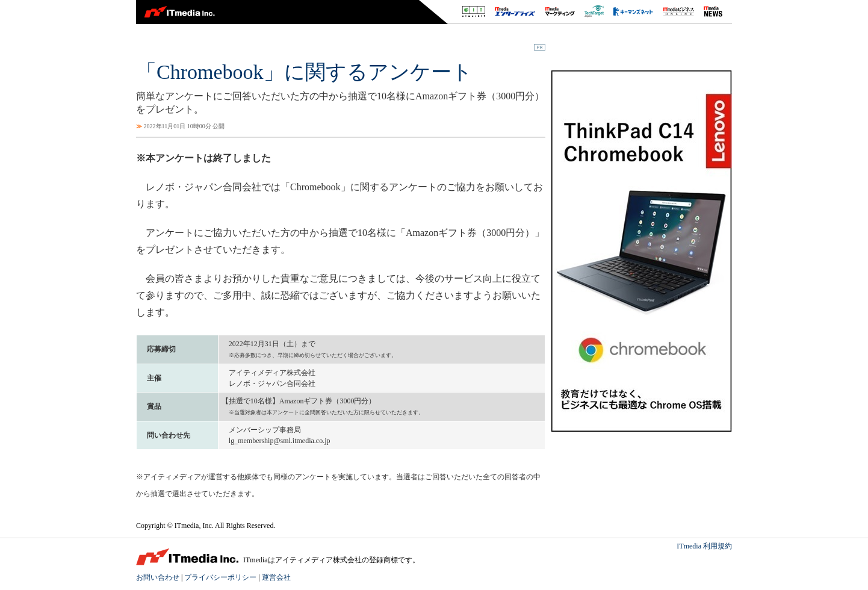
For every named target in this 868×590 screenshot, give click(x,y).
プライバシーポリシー (220, 577)
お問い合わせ (158, 577)
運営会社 (276, 577)
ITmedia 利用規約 (704, 546)
